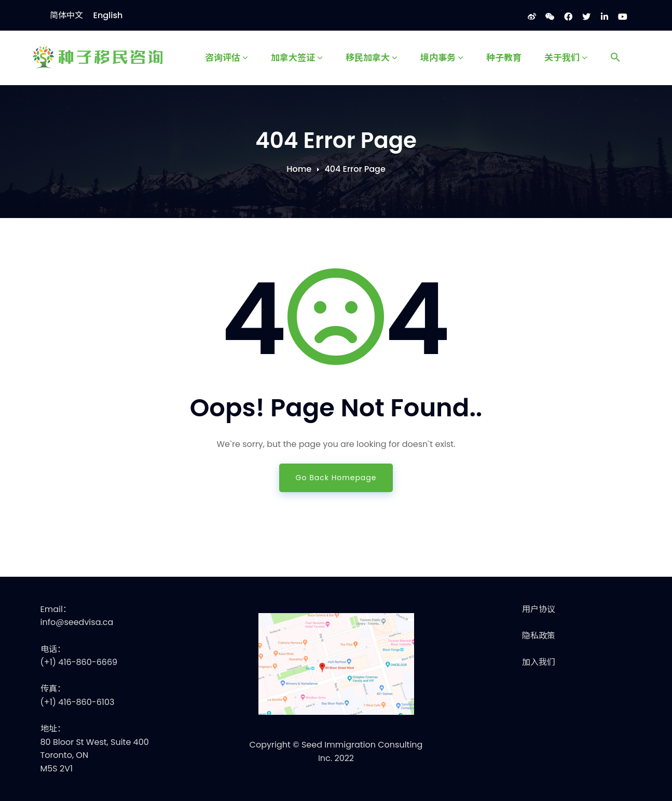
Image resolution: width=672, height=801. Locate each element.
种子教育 (504, 57)
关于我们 (566, 57)
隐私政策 (539, 636)
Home (299, 169)
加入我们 (539, 662)
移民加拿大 (372, 57)
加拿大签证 (297, 57)
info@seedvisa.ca (77, 622)
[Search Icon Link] (615, 58)
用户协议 (539, 609)
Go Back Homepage (336, 478)
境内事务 (442, 57)
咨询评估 (227, 57)
